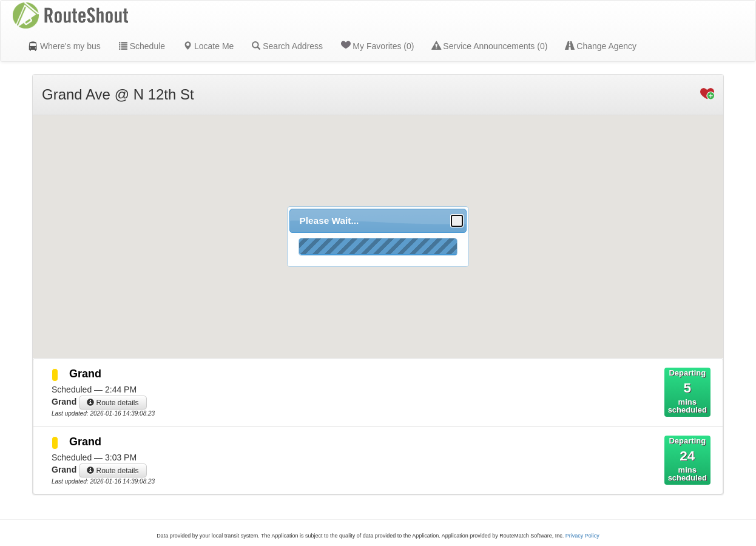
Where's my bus (64, 46)
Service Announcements (490, 46)
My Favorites (377, 45)
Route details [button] (113, 403)
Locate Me (208, 46)
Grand (85, 374)
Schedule (142, 46)
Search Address (287, 46)
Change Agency (601, 46)
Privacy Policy (582, 536)
